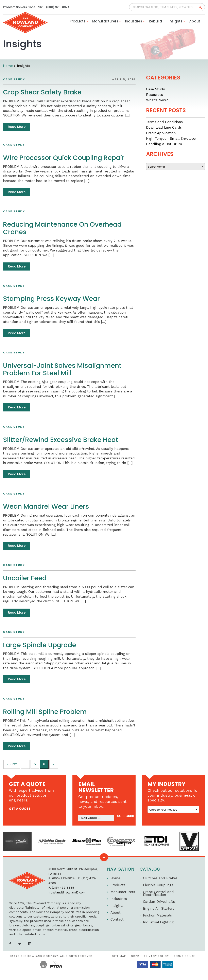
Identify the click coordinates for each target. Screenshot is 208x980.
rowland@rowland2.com (67, 892)
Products (77, 21)
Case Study (155, 89)
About (195, 21)
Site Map (119, 956)
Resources (154, 95)
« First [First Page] (12, 764)
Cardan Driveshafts (159, 902)
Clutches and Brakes (160, 878)
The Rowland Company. (40, 956)
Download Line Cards (164, 127)
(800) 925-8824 (58, 7)
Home (115, 878)
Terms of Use (184, 956)
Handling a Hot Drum (164, 144)
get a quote (20, 809)
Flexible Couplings (158, 885)
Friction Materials (157, 915)
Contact (117, 919)
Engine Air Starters (159, 908)
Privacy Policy (157, 956)
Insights (176, 21)
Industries (134, 21)
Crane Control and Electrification (158, 893)
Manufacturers (105, 21)
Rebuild (155, 21)
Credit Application (161, 133)
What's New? (157, 100)
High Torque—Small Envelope (171, 138)
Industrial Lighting (158, 922)
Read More (17, 127)
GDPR (135, 956)
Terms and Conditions (164, 122)
